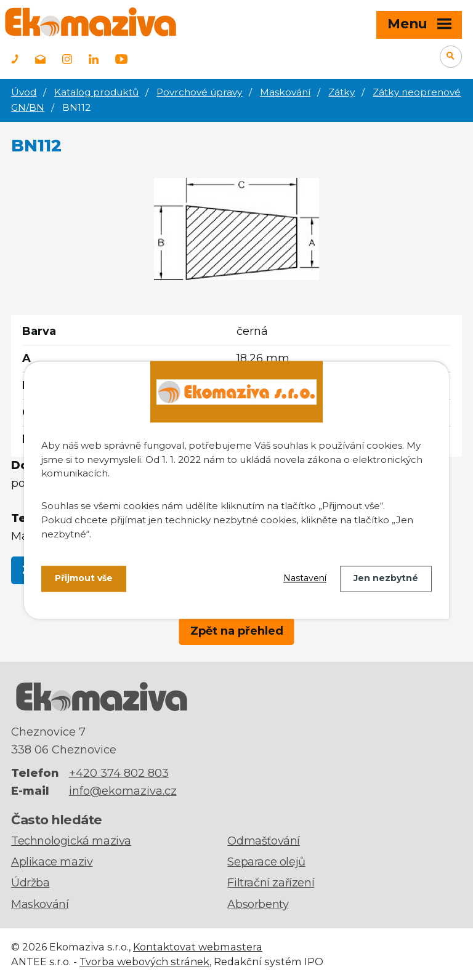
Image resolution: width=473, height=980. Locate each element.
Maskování (285, 92)
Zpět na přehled (237, 631)
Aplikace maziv (52, 862)
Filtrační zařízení (271, 883)
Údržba (30, 883)
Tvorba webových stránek (144, 962)
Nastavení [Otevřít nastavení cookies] (305, 579)
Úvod (24, 92)
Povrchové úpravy (199, 92)
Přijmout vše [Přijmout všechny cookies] (84, 579)
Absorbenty (258, 904)
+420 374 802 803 (119, 773)
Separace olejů (266, 862)
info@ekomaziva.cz (123, 791)
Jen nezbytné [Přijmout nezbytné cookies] (386, 579)
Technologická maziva (71, 841)
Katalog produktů (96, 92)
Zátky (342, 92)
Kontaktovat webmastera (198, 947)
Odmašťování (264, 841)
